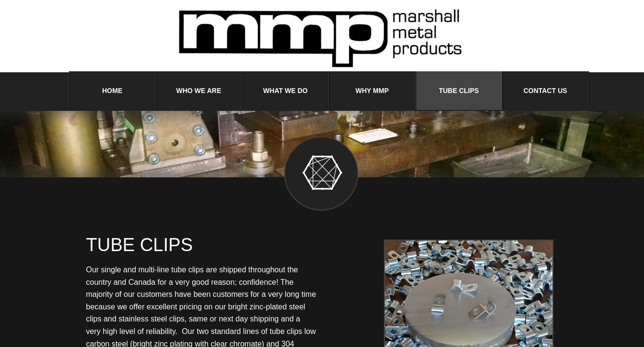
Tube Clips (459, 91)
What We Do (285, 91)
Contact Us (545, 91)
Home (112, 91)
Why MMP (372, 91)
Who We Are (199, 91)
